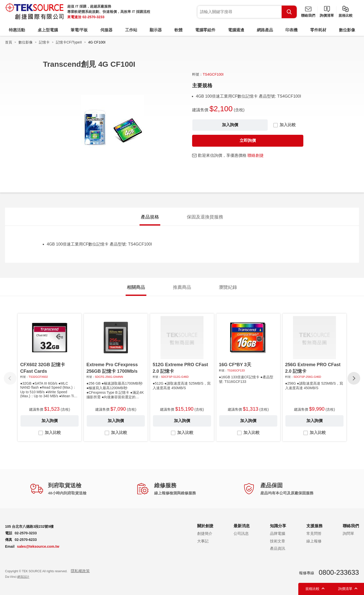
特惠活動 (17, 30)
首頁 (9, 42)
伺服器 (106, 30)
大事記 (203, 541)
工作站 (131, 30)
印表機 (291, 30)
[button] (354, 378)
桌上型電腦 (48, 30)
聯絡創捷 (256, 155)
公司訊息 (241, 533)
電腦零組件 (205, 30)
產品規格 (150, 217)
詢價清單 (327, 15)
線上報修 (314, 541)
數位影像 (347, 30)
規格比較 (346, 15)
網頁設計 (23, 577)
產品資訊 (278, 548)
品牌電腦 (278, 533)
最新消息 (242, 526)
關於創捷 (205, 526)
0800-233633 (339, 572)
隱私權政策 (80, 571)
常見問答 (314, 533)
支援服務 (314, 526)
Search (289, 12)
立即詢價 (248, 140)
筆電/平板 (79, 30)
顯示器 (156, 30)
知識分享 (278, 526)
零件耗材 (318, 30)
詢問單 (348, 533)
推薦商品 (182, 287)
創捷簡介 (205, 533)
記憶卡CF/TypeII (69, 42)
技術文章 (278, 541)
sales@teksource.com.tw (38, 546)
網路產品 (265, 30)
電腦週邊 (236, 30)
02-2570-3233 (93, 17)
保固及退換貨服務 (205, 217)
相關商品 (136, 287)
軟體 (178, 30)
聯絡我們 (308, 15)
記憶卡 (44, 42)
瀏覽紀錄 (228, 287)
